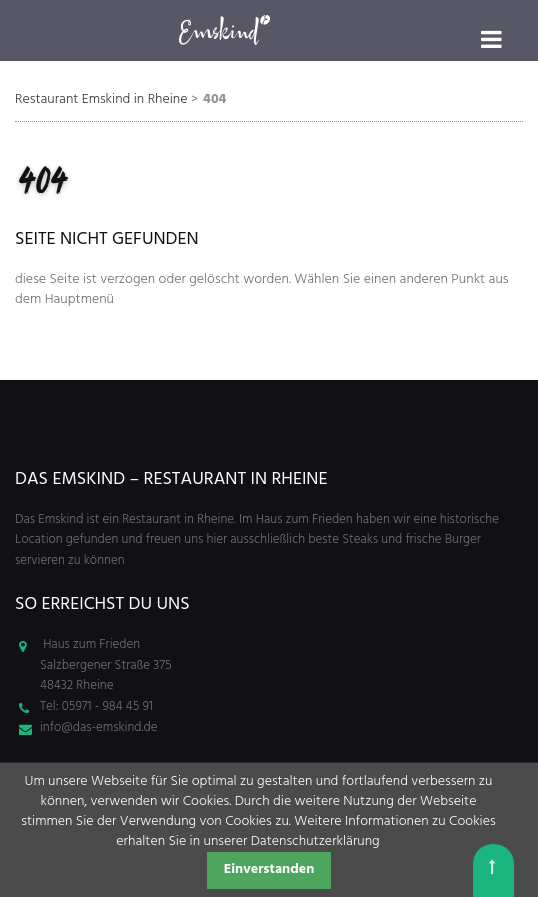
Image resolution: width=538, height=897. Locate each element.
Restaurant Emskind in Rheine (101, 99)
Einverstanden (269, 869)
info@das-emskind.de (98, 727)
